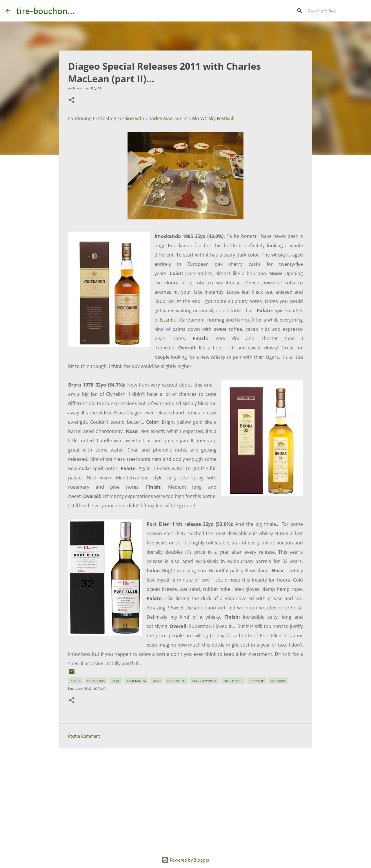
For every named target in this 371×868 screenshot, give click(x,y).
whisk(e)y (278, 681)
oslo (157, 681)
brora (76, 681)
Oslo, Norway (95, 689)
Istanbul (169, 320)
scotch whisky (204, 681)
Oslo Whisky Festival (211, 118)
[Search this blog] (336, 11)
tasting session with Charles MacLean (142, 118)
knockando (136, 681)
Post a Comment (84, 736)
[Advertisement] (185, 797)
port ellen (176, 681)
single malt (233, 681)
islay (116, 681)
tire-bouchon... (46, 11)
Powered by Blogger (185, 860)
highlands (96, 681)
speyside (257, 681)
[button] (72, 100)
